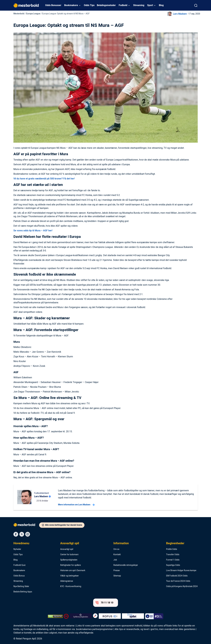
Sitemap (117, 576)
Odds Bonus (19, 576)
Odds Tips (89, 5)
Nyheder (17, 549)
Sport (150, 5)
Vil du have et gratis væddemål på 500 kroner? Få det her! (44, 179)
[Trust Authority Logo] (81, 616)
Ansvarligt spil (70, 543)
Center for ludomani (69, 555)
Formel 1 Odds (173, 560)
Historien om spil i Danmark (73, 571)
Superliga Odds (173, 565)
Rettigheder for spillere (71, 565)
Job (115, 560)
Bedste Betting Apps (23, 592)
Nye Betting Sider (21, 586)
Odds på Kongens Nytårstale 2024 (182, 586)
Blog (161, 5)
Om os (116, 549)
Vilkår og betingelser (69, 576)
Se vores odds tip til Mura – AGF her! (33, 231)
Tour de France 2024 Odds (178, 581)
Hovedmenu (21, 543)
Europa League (33, 14)
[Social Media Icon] (16, 534)
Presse (117, 571)
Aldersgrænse (67, 581)
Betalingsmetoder (106, 5)
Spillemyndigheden (69, 560)
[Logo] (26, 525)
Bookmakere (71, 5)
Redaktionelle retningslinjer (126, 565)
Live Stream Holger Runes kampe (181, 571)
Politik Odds (172, 549)
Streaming (139, 5)
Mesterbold (19, 14)
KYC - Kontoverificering (71, 586)
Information (121, 543)
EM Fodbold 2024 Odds (177, 576)
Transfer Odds (173, 555)
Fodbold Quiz (19, 565)
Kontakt (117, 555)
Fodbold (123, 5)
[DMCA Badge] (55, 616)
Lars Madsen (180, 14)
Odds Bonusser (53, 5)
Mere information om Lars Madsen (76, 505)
